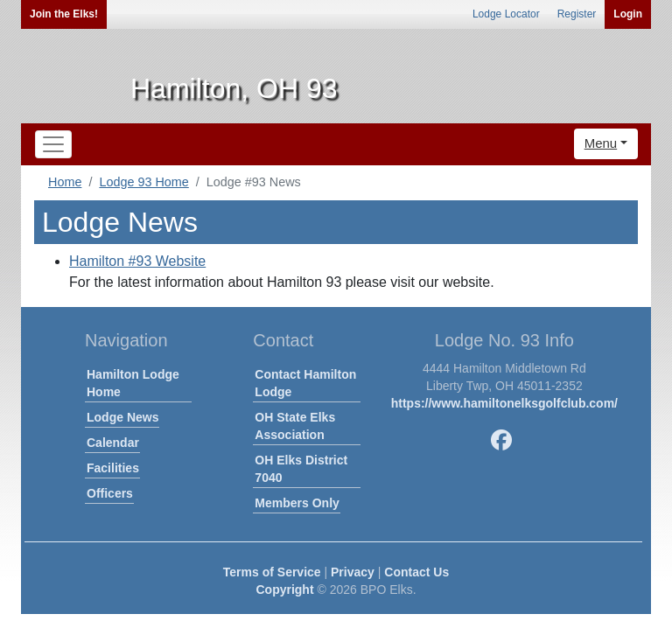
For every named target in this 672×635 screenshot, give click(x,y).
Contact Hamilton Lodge (305, 383)
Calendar (113, 443)
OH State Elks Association (295, 426)
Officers (110, 493)
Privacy (353, 572)
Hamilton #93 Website (137, 261)
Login (628, 14)
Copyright (284, 590)
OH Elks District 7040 (301, 469)
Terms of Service (272, 572)
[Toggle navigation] (53, 144)
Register (577, 14)
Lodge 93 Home (143, 182)
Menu (601, 143)
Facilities (113, 468)
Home (65, 182)
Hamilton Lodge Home (133, 383)
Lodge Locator (506, 14)
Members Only (297, 503)
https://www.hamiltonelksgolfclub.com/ (504, 403)
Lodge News (122, 417)
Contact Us (416, 572)
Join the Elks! (64, 14)
